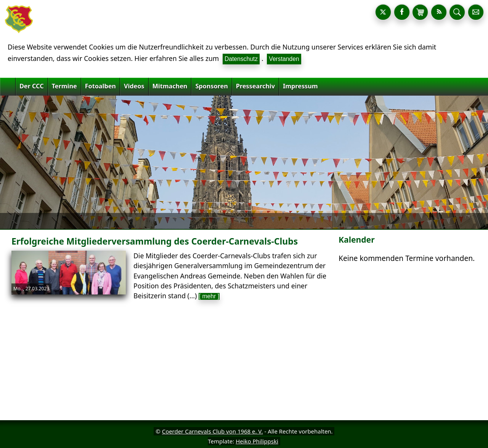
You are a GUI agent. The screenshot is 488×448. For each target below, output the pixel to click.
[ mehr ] (209, 296)
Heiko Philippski (257, 441)
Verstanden (284, 59)
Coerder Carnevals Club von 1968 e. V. (213, 431)
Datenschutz (241, 59)
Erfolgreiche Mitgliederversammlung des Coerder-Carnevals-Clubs (155, 241)
